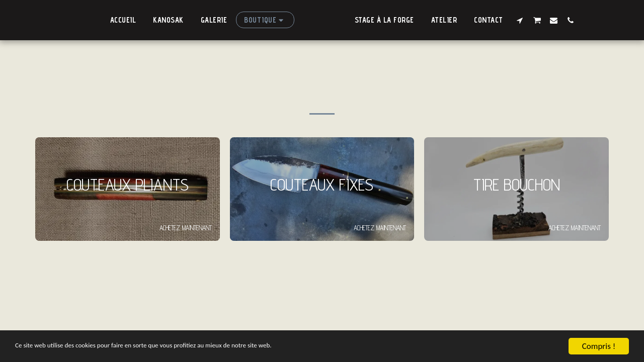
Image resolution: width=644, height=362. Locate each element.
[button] (531, 20)
